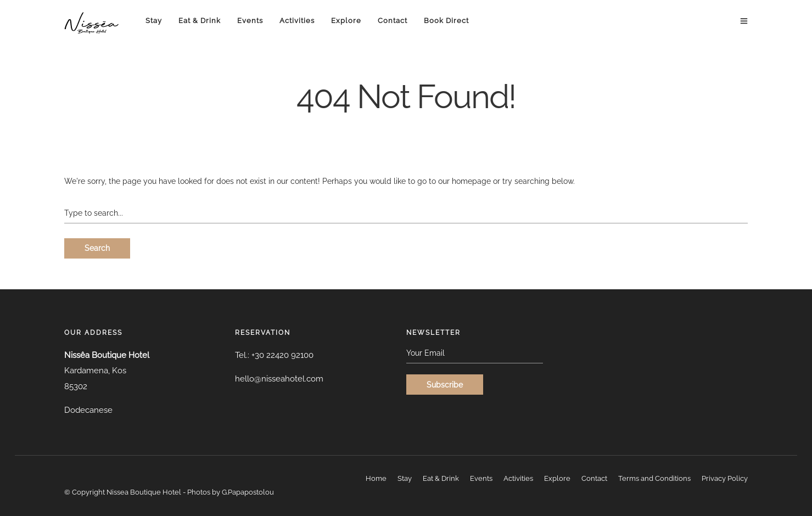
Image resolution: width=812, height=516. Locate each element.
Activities (297, 21)
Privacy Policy (725, 478)
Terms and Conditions (654, 478)
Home (376, 478)
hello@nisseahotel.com (279, 379)
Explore (346, 21)
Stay (154, 21)
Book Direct (446, 21)
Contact (393, 21)
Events (250, 21)
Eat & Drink (200, 21)
